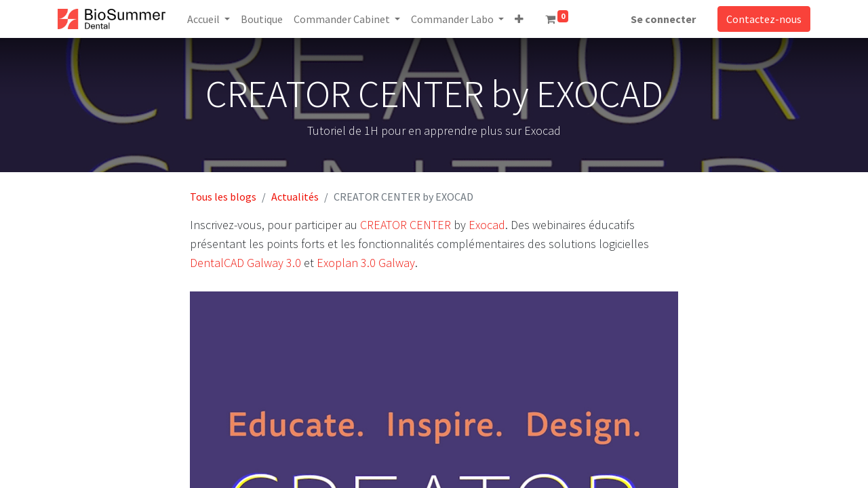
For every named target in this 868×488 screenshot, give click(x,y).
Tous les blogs (223, 197)
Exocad (487, 225)
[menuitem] (262, 19)
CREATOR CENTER (406, 225)
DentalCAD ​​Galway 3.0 (245, 263)
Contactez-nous (764, 19)
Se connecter (663, 19)
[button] (519, 19)
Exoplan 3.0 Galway (366, 263)
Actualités (295, 197)
